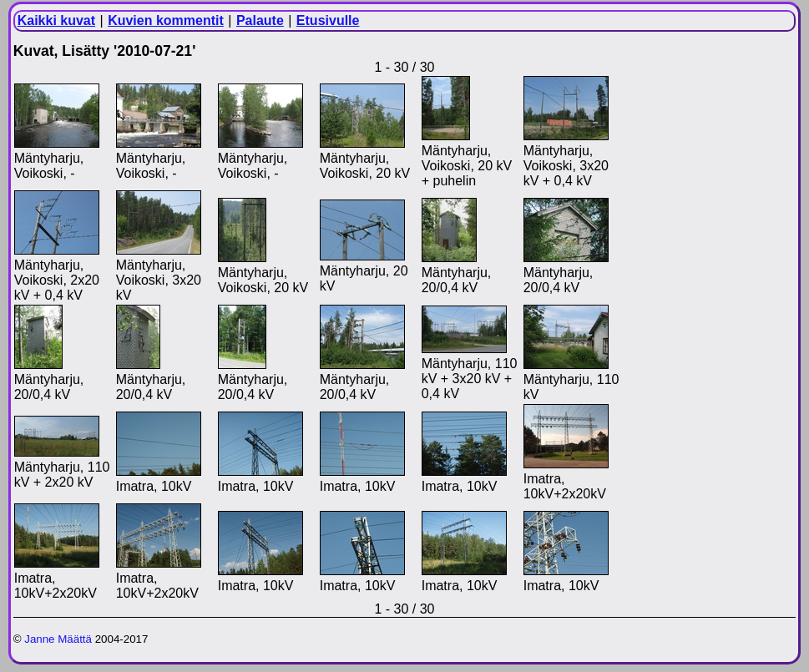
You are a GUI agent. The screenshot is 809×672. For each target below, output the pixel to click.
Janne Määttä (58, 639)
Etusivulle (328, 20)
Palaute (260, 20)
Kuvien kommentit (166, 20)
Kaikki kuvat (56, 20)
